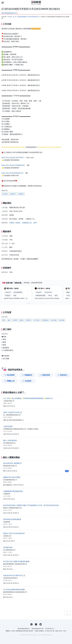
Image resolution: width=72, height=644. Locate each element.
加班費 (15, 320)
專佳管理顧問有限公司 (34, 17)
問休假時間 (11, 375)
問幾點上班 (11, 381)
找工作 (15, 17)
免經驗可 (13, 194)
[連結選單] (3, 3)
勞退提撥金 (45, 320)
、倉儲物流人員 (26, 223)
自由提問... (29, 381)
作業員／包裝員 (15, 223)
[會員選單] (69, 3)
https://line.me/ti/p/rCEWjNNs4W (13, 165)
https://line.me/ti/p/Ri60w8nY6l (12, 173)
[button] (29, 303)
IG (31, 624)
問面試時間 (46, 375)
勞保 (4, 320)
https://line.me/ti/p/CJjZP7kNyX (13, 158)
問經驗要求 (28, 375)
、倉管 (34, 223)
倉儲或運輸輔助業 (22, 17)
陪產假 (21, 320)
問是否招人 (64, 375)
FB (36, 624)
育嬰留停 (29, 320)
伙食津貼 (5, 194)
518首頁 (10, 17)
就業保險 (62, 320)
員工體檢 (37, 320)
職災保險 (54, 320)
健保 (9, 320)
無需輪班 (21, 194)
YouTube (41, 624)
